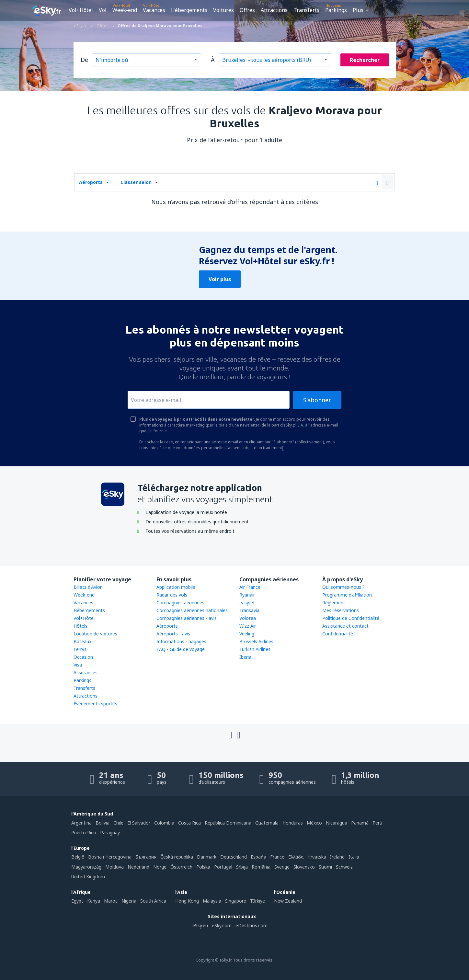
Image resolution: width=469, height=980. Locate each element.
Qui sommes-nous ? (343, 587)
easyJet (247, 603)
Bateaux (82, 641)
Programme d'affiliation (347, 595)
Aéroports (91, 182)
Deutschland (234, 857)
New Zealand (288, 901)
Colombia (164, 823)
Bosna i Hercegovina (110, 857)
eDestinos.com (252, 925)
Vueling (247, 634)
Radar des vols (172, 595)
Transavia (249, 610)
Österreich (181, 867)
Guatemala (267, 823)
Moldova (114, 867)
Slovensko (304, 867)
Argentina (81, 823)
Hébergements (189, 10)
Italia (354, 857)
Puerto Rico (84, 832)
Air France (250, 587)
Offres (247, 10)
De (84, 60)
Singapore (236, 901)
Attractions (274, 10)
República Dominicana (228, 823)
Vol (103, 10)
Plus (358, 10)
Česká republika (177, 857)
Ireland (337, 857)
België (78, 857)
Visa (78, 665)
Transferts (306, 10)
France (277, 857)
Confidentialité (338, 634)
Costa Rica (189, 823)
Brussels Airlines (256, 641)
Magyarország (86, 867)
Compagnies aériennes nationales (192, 610)
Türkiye (257, 901)
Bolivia (103, 823)
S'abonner (317, 400)
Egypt (77, 901)
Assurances (86, 672)
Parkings (336, 10)
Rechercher (365, 60)
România (261, 867)
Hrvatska (317, 857)
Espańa (258, 857)
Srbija (242, 867)
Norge (160, 867)
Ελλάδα (296, 857)
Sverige (282, 867)
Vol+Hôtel (81, 10)
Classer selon (136, 182)
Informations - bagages (181, 641)
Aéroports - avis (173, 634)
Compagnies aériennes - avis (187, 618)
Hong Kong (187, 901)
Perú (377, 823)
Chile (118, 823)
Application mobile (176, 587)
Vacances (154, 10)
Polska (203, 867)
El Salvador (139, 823)
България (146, 857)
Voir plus (220, 279)
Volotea (248, 618)
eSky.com (222, 925)
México (314, 823)
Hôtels (80, 626)
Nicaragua (337, 823)
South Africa (153, 901)
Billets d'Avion (88, 587)
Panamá (360, 823)
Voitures (223, 10)
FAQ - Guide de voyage (181, 649)
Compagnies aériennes (180, 603)
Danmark (207, 857)
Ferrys (80, 649)
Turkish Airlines (255, 649)
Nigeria (129, 901)
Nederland (138, 867)
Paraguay (110, 832)
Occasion (83, 657)
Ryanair (247, 595)
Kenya (94, 901)
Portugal (223, 867)
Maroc (111, 901)
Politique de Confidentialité (351, 618)
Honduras (293, 823)
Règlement (334, 603)
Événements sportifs (95, 704)
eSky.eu (200, 925)
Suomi (325, 867)
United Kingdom (88, 877)
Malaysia (212, 901)
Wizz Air (248, 626)
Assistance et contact (345, 626)
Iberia (245, 657)
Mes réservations (341, 610)
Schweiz (344, 867)
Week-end (125, 10)
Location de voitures (95, 634)
